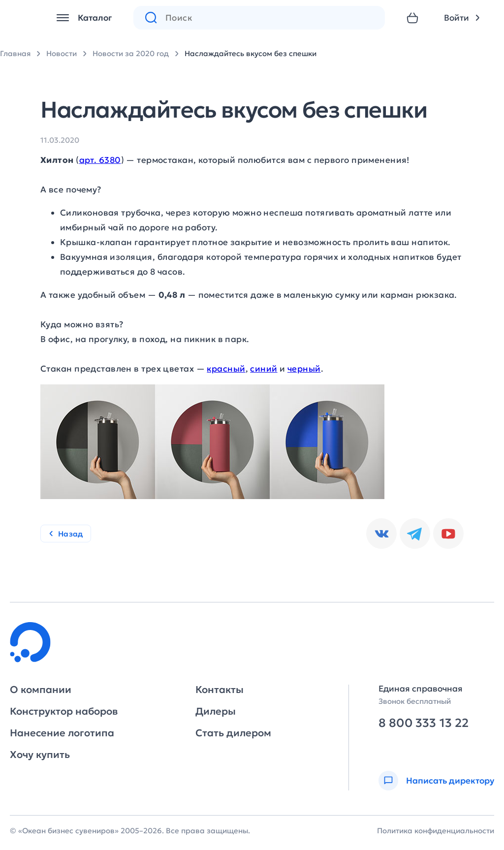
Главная (15, 53)
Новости (62, 53)
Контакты (220, 690)
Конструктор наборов (64, 711)
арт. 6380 (100, 160)
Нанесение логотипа (62, 733)
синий (264, 369)
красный (226, 369)
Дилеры (216, 711)
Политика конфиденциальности (436, 831)
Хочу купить (40, 755)
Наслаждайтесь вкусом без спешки (251, 53)
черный (304, 369)
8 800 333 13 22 (424, 723)
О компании (41, 690)
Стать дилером (233, 733)
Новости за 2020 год (131, 53)
